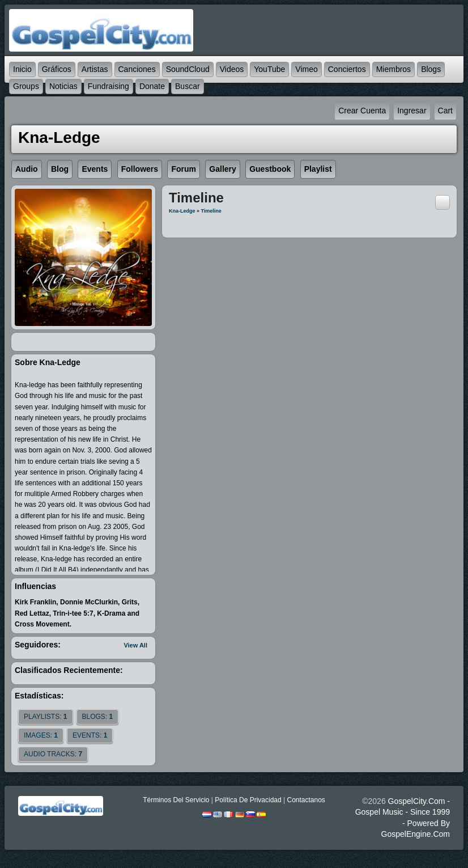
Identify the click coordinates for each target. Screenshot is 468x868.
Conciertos (347, 69)
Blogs (431, 69)
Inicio (22, 69)
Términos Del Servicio (176, 800)
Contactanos (306, 800)
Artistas (95, 69)
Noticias (63, 86)
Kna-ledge (182, 211)
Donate (152, 86)
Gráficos (57, 69)
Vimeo (306, 69)
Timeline (211, 211)
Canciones (137, 69)
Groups (26, 86)
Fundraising (109, 86)
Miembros (393, 69)
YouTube (269, 69)
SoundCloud (188, 69)
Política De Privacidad (248, 800)
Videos (232, 69)
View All (135, 645)
